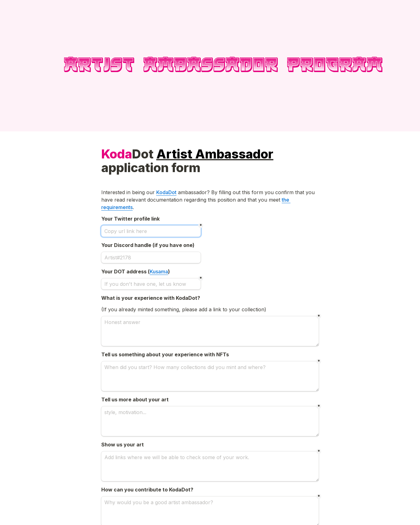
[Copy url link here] (151, 231)
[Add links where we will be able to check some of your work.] (210, 466)
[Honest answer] (210, 331)
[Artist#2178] (151, 258)
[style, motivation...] (210, 421)
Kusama (159, 272)
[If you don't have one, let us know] (151, 284)
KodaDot (166, 192)
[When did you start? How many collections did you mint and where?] (210, 376)
